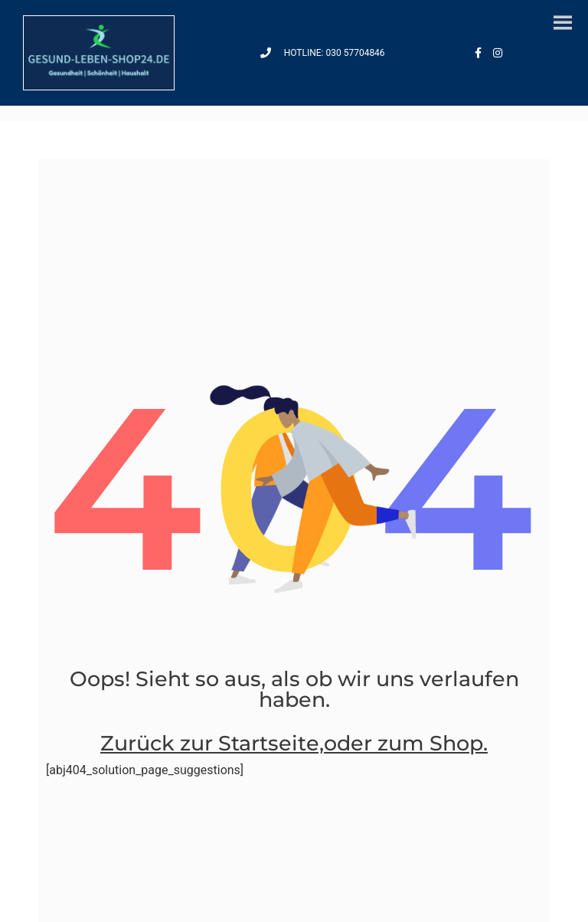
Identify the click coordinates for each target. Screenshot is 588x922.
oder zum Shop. (406, 743)
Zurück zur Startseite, (212, 743)
